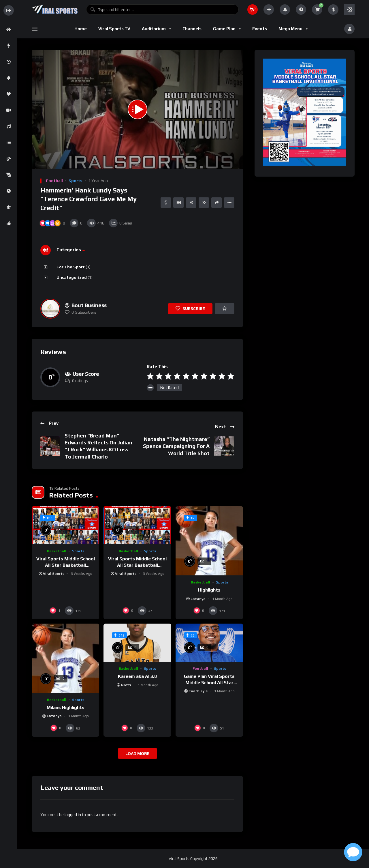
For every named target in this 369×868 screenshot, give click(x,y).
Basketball (57, 551)
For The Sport (71, 267)
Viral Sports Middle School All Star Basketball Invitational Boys (66, 565)
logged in (73, 815)
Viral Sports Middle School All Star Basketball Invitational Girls (137, 565)
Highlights (209, 590)
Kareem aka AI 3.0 (137, 676)
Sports (76, 181)
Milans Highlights (66, 707)
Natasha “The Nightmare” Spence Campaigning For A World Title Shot (176, 446)
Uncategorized (72, 277)
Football (54, 181)
